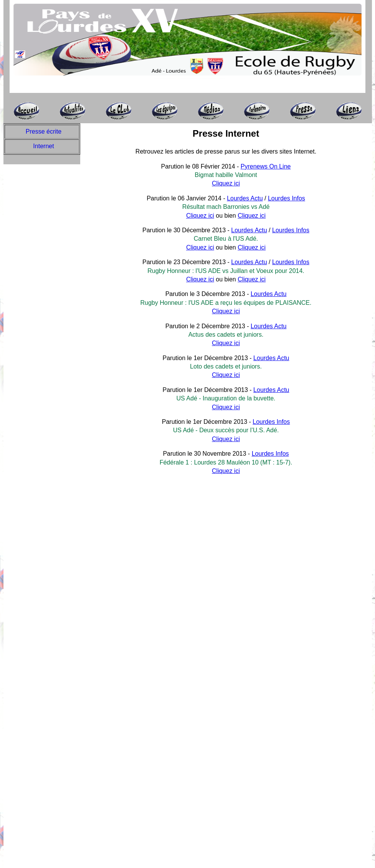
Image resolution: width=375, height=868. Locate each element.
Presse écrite (44, 131)
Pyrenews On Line (266, 166)
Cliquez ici (226, 183)
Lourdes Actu (245, 198)
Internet (43, 146)
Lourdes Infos (287, 198)
